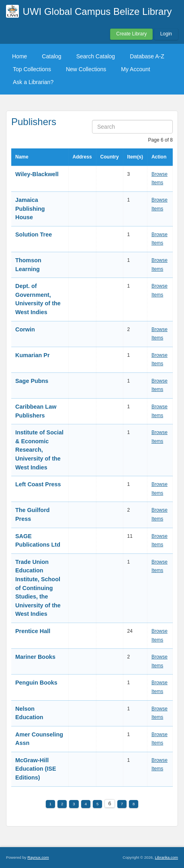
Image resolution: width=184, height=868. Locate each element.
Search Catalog (96, 56)
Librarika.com (166, 857)
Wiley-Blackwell (37, 174)
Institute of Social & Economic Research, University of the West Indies (39, 450)
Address (82, 157)
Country (110, 157)
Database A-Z (147, 56)
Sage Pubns (32, 381)
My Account (135, 69)
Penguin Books (36, 683)
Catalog (51, 56)
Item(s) (135, 157)
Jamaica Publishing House (30, 209)
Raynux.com (38, 857)
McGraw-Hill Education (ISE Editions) (36, 769)
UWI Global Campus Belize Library (97, 11)
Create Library (131, 34)
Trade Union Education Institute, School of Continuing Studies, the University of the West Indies (38, 588)
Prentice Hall (33, 631)
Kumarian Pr (33, 355)
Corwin (25, 329)
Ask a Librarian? (33, 82)
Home (19, 56)
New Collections (86, 69)
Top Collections (32, 69)
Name (22, 157)
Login (166, 34)
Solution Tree (34, 234)
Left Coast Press (38, 484)
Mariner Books (35, 657)
